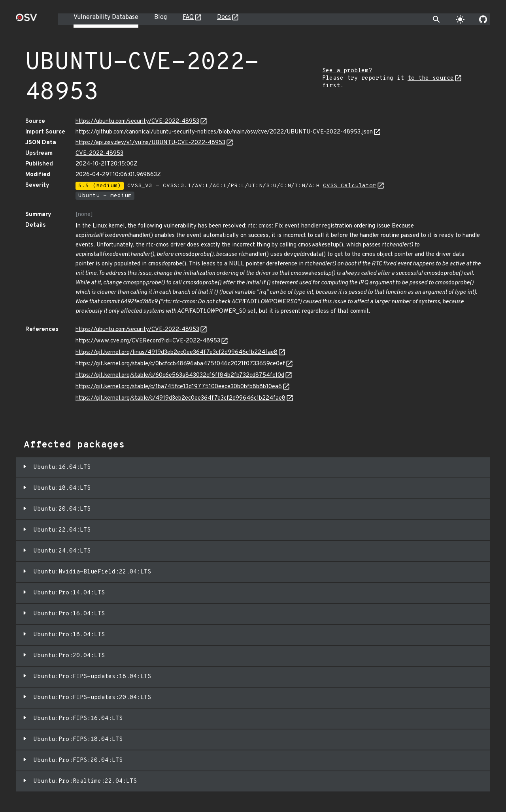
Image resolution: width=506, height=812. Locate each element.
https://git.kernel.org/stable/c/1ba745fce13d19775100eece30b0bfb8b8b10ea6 (179, 387)
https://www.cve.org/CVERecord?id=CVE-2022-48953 (148, 341)
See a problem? (347, 71)
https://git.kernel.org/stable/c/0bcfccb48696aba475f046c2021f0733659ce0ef (180, 364)
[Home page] (26, 20)
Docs (224, 17)
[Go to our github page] (483, 19)
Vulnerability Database (106, 17)
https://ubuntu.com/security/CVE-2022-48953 (137, 121)
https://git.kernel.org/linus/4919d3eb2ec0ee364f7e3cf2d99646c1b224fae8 (177, 352)
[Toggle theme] (460, 19)
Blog (160, 17)
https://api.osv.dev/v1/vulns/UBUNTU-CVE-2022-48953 (150, 143)
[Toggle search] (436, 19)
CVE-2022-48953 (99, 153)
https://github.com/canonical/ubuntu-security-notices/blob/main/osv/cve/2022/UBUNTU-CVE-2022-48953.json (224, 132)
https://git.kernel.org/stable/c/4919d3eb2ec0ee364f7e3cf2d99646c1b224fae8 (180, 398)
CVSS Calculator (350, 186)
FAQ (188, 17)
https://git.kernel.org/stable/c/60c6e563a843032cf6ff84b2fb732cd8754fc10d (180, 375)
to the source (431, 78)
